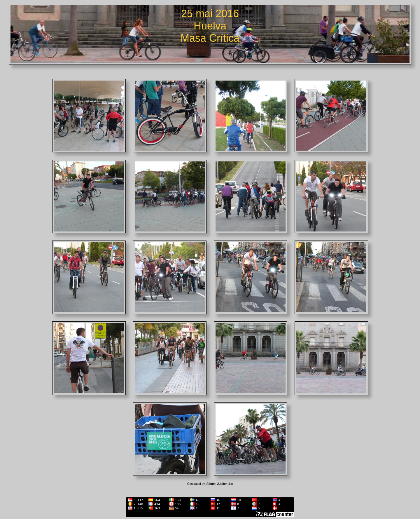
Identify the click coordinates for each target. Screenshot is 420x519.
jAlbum (211, 484)
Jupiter (222, 484)
